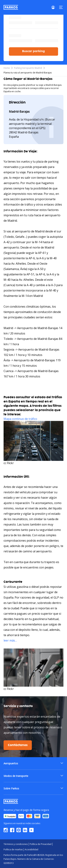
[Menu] (61, 7)
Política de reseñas (13, 849)
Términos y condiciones (16, 844)
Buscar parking (33, 51)
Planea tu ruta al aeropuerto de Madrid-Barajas (28, 73)
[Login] (54, 7)
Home (7, 68)
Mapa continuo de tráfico (20, 419)
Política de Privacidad (41, 844)
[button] (33, 763)
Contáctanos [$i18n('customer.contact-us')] (18, 745)
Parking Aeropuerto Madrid (28, 68)
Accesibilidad (31, 849)
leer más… (10, 640)
